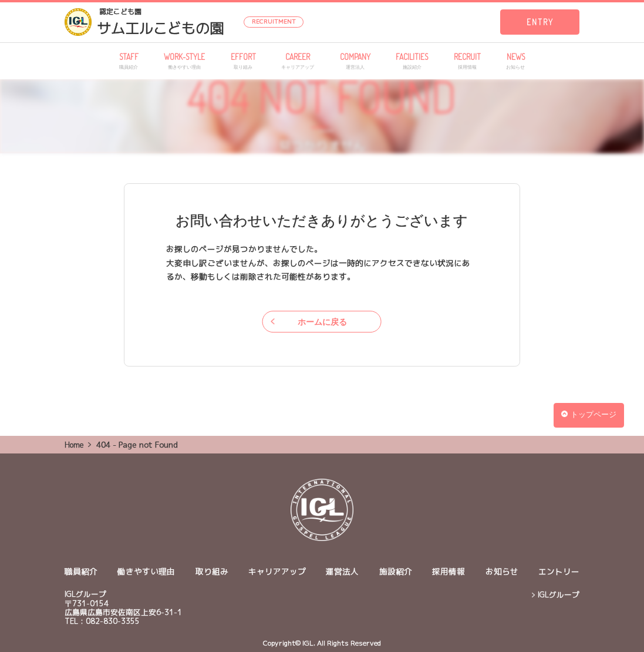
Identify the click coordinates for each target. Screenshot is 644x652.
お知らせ (502, 571)
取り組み (212, 571)
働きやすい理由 (146, 571)
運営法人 (342, 571)
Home (74, 445)
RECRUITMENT (274, 21)
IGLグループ (559, 595)
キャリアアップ (277, 571)
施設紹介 (396, 571)
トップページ (589, 415)
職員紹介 (81, 571)
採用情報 (449, 571)
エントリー (559, 571)
